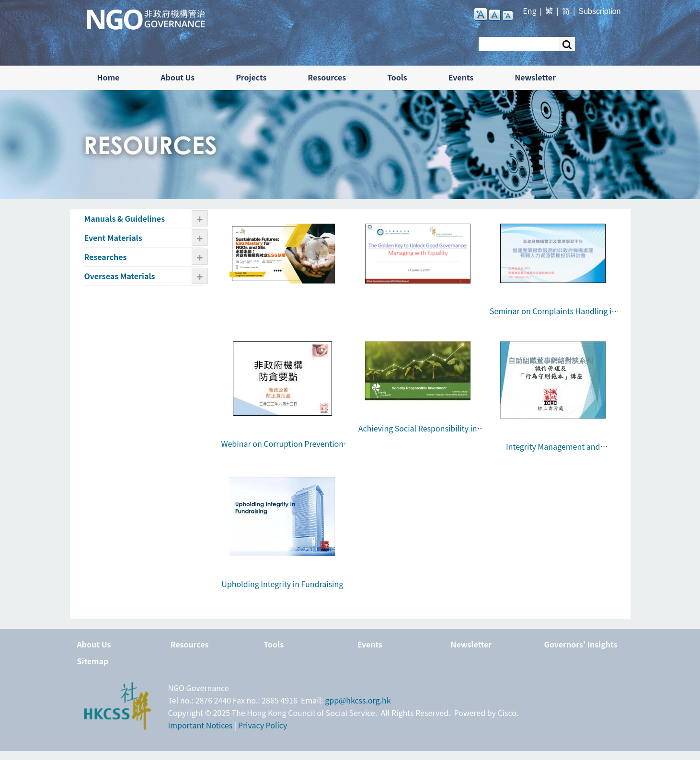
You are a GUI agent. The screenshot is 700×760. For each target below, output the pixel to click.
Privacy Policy (263, 725)
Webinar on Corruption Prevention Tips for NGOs (282, 450)
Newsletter (535, 77)
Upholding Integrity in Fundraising (282, 584)
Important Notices (201, 725)
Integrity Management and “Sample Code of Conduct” (553, 453)
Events (461, 77)
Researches (106, 257)
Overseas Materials (120, 276)
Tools (397, 77)
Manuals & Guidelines (125, 218)
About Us (178, 77)
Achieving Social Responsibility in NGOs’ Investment (418, 434)
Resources (327, 77)
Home (109, 77)
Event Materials (113, 238)
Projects (251, 77)
